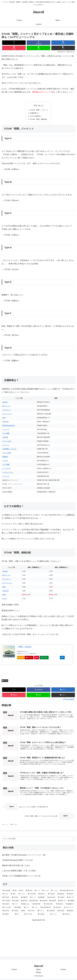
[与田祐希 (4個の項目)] (52, 895)
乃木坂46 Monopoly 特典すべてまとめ (17, 861)
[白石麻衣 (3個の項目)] (62, 899)
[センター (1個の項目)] (56, 915)
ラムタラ (5, 461)
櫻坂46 (38, 971)
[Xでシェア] (14, 43)
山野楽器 (5, 438)
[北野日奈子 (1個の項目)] (58, 909)
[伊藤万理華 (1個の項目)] (37, 905)
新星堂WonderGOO (9, 426)
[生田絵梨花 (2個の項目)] (44, 902)
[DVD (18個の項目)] (22, 892)
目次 (36, 106)
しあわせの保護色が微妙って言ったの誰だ (19, 872)
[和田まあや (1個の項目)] (69, 915)
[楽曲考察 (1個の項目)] (53, 902)
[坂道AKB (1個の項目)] (60, 905)
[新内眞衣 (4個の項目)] (15, 899)
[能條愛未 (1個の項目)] (70, 905)
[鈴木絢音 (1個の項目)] (7, 905)
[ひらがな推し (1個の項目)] (8, 909)
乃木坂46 (14, 971)
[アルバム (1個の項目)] (41, 912)
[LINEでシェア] (38, 48)
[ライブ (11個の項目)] (38, 892)
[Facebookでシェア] (38, 43)
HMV (4, 418)
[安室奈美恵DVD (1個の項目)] (46, 909)
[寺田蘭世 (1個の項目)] (18, 909)
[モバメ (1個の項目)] (27, 909)
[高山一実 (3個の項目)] (71, 899)
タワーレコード (7, 414)
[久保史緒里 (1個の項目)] (51, 912)
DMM (4, 595)
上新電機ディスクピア (9, 450)
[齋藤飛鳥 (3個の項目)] (42, 899)
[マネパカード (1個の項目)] (69, 909)
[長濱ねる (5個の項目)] (42, 895)
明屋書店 (5, 457)
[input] (38, 840)
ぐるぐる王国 (7, 453)
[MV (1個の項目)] (19, 915)
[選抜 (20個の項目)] (15, 892)
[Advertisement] (38, 937)
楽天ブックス (7, 407)
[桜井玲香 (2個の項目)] (24, 902)
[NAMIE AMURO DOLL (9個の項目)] (67, 892)
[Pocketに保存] (14, 48)
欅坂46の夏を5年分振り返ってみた (16, 867)
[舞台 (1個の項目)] (24, 912)
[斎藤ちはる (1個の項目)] (26, 905)
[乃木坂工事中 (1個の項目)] (49, 905)
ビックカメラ (7, 469)
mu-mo (5, 599)
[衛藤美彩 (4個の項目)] (25, 899)
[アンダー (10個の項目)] (46, 892)
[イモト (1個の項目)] (16, 905)
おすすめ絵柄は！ (36, 117)
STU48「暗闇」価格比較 (38, 120)
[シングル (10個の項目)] (55, 892)
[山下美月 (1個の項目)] (32, 912)
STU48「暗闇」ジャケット (39, 110)
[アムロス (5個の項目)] (22, 895)
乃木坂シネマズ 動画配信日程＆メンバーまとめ (21, 877)
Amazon (5, 403)
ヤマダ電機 (6, 465)
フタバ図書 (6, 434)
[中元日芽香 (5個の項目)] (32, 895)
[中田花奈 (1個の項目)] (16, 912)
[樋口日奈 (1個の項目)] (6, 912)
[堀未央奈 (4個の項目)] (71, 895)
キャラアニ (6, 477)
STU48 (5, 681)
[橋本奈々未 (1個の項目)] (62, 902)
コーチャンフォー (8, 473)
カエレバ (26, 652)
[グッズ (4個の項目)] (33, 899)
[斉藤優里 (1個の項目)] (71, 902)
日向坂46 (63, 971)
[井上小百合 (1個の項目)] (30, 915)
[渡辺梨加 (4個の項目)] (61, 895)
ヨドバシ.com (7, 442)
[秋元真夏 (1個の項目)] (61, 912)
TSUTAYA (5, 422)
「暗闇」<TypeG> (24, 647)
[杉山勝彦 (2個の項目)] (16, 902)
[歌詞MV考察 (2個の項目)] (34, 902)
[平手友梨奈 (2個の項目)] (6, 902)
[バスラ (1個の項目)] (35, 909)
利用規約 (38, 973)
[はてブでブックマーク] (63, 43)
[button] (63, 48)
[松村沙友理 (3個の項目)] (52, 899)
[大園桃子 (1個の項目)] (8, 915)
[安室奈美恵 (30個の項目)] (7, 892)
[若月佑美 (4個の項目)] (6, 899)
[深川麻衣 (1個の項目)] (43, 915)
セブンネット (7, 410)
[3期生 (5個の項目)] (14, 895)
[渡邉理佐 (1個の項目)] (71, 912)
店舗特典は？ (34, 113)
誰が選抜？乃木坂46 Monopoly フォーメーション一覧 (24, 856)
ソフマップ (6, 430)
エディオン (6, 446)
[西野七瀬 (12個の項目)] (29, 892)
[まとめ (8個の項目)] (6, 895)
